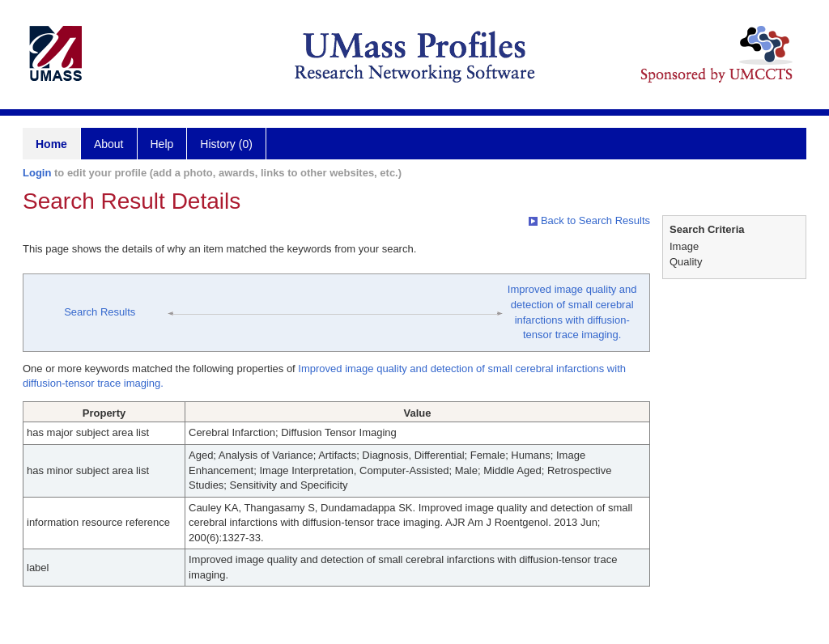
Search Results (100, 312)
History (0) (226, 144)
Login (37, 173)
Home (51, 144)
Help (162, 144)
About (109, 144)
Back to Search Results (589, 220)
